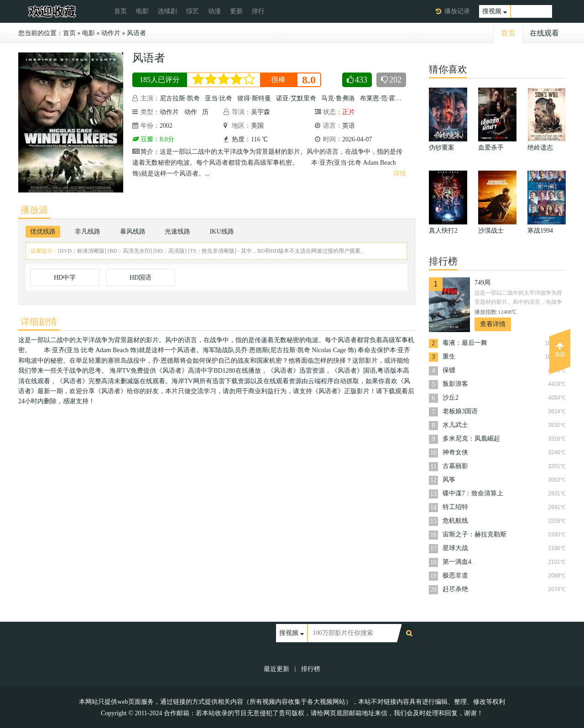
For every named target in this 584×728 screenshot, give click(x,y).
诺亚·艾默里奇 (296, 98)
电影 (142, 11)
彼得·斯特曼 (254, 98)
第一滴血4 (457, 562)
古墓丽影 (455, 466)
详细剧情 (39, 322)
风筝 (449, 480)
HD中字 (65, 278)
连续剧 (167, 11)
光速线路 (177, 231)
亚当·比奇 (219, 98)
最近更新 (276, 669)
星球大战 (455, 548)
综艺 (193, 11)
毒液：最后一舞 (465, 343)
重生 (449, 356)
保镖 (449, 370)
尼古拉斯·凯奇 (180, 98)
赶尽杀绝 (455, 589)
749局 (482, 283)
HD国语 (141, 278)
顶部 (560, 350)
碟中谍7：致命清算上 (473, 493)
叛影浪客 (455, 384)
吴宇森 (261, 112)
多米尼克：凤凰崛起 (471, 439)
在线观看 (544, 33)
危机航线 (455, 521)
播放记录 (457, 11)
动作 (191, 112)
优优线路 (43, 231)
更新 (236, 11)
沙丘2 (451, 398)
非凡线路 (88, 231)
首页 (120, 11)
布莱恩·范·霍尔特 (384, 98)
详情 (400, 174)
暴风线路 (133, 231)
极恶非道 (455, 575)
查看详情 (493, 324)
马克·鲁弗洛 (338, 98)
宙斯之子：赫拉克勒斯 (474, 534)
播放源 (34, 210)
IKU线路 (222, 231)
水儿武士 (455, 425)
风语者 (136, 33)
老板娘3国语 (460, 411)
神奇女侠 (455, 452)
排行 (258, 11)
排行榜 (311, 669)
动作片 (111, 33)
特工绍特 (455, 507)
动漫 (214, 11)
